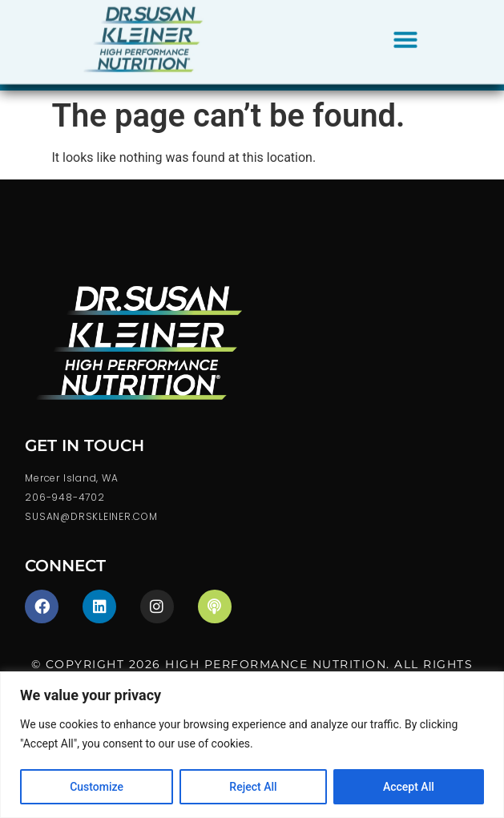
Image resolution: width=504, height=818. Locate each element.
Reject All (253, 787)
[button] (405, 35)
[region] (252, 745)
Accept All (409, 787)
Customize (97, 787)
